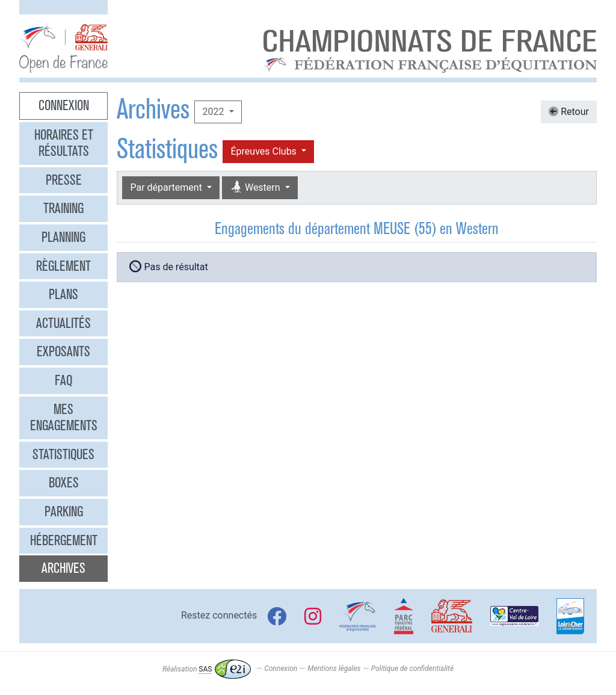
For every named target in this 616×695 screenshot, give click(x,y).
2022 (214, 112)
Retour (569, 112)
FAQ (63, 380)
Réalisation (207, 669)
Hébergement (64, 540)
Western (256, 187)
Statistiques (63, 454)
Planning (63, 237)
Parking (64, 511)
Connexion (64, 105)
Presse (64, 180)
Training (63, 208)
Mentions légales (334, 669)
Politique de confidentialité (412, 669)
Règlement (63, 266)
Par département (167, 187)
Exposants (63, 351)
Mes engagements (64, 418)
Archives (63, 568)
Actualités (63, 323)
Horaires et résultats (64, 143)
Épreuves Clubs (264, 151)
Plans (63, 294)
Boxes (64, 483)
